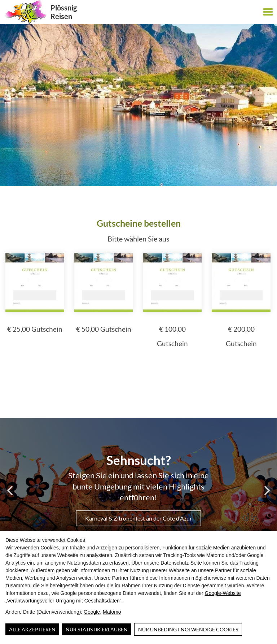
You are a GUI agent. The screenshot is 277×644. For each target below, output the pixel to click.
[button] (268, 12)
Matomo (112, 612)
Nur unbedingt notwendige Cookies (188, 629)
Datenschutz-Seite (181, 563)
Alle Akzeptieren (32, 629)
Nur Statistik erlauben (97, 629)
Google (92, 612)
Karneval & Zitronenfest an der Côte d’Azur (138, 518)
